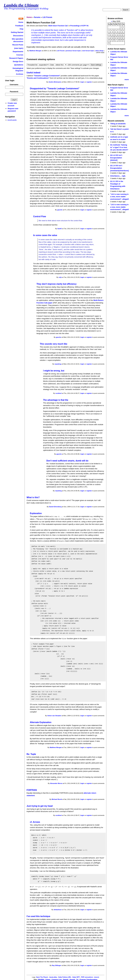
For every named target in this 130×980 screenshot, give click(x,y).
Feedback (19, 26)
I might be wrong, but (54, 371)
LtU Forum (47, 17)
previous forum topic (73, 51)
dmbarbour (58, 909)
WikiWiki (41, 979)
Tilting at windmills (118, 124)
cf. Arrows (35, 821)
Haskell (66, 979)
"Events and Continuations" (38, 78)
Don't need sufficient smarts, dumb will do (67, 461)
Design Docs (18, 61)
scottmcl (59, 393)
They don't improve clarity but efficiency (56, 284)
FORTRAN (32, 789)
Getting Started (17, 32)
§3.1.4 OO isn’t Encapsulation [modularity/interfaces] (120, 168)
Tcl (77, 979)
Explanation (36, 513)
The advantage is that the (56, 400)
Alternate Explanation (41, 722)
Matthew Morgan (35, 51)
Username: (14, 85)
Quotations (19, 65)
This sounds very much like (54, 344)
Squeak (72, 979)
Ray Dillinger (57, 964)
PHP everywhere (87, 976)
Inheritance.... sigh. (118, 176)
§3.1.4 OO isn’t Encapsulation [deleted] (116, 158)
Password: (14, 92)
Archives (20, 74)
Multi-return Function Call (58, 26)
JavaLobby (53, 976)
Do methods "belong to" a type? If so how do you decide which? (119, 147)
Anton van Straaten (54, 715)
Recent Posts (18, 45)
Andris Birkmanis (55, 82)
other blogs (99, 51)
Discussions (18, 36)
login (82, 82)
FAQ (21, 29)
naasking (58, 364)
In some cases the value (45, 235)
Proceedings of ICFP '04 (79, 26)
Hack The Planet (42, 976)
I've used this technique (38, 915)
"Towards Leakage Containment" (47, 76)
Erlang (48, 979)
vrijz (60, 277)
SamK (60, 229)
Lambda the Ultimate (21, 5)
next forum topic (88, 51)
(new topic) (19, 48)
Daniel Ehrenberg (55, 507)
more (127, 79)
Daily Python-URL (65, 976)
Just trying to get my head (40, 805)
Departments (18, 52)
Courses (20, 55)
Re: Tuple (31, 753)
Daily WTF (76, 976)
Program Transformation (89, 979)
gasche (60, 210)
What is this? (33, 497)
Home (21, 22)
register (89, 82)
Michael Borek (57, 798)
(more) (97, 976)
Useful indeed (33, 73)
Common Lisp (57, 979)
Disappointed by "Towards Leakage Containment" (55, 89)
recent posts (12, 120)
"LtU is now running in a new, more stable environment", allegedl (119, 197)
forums (37, 17)
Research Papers (16, 58)
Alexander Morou (56, 783)
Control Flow (40, 216)
